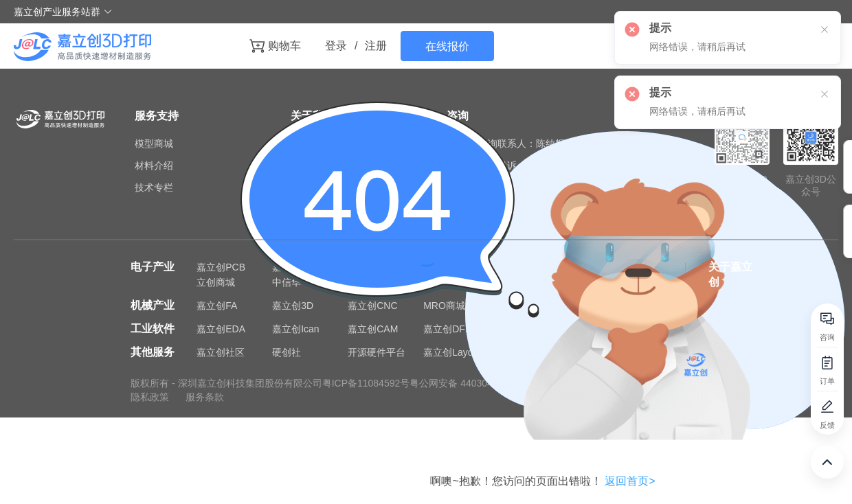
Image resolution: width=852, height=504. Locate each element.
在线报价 (447, 46)
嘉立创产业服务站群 (63, 12)
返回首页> (630, 481)
